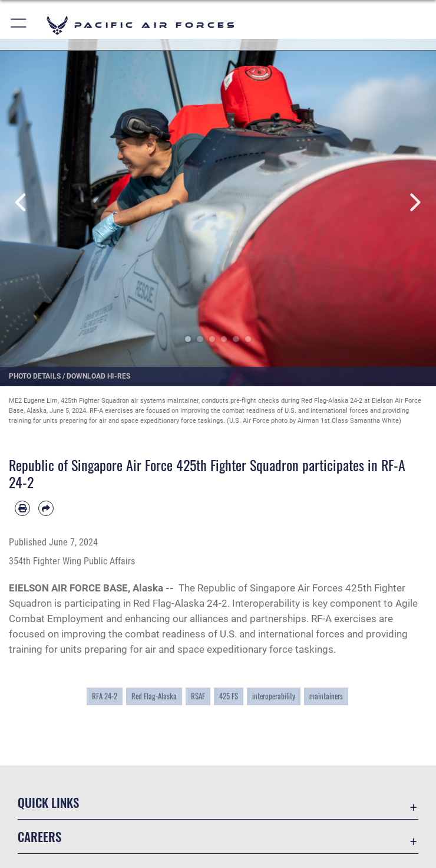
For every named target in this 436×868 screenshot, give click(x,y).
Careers (39, 836)
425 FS (229, 696)
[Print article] (22, 508)
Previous (22, 202)
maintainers (326, 696)
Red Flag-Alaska (154, 696)
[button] (19, 25)
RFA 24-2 (105, 696)
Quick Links (48, 802)
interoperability (274, 696)
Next (414, 202)
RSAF (198, 696)
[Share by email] (46, 508)
